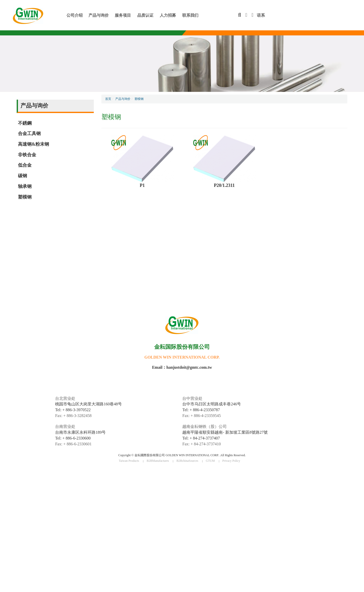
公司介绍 (75, 15)
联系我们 (190, 15)
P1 (142, 185)
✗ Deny (5, 486)
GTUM (210, 461)
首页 (108, 99)
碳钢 (22, 176)
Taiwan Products (129, 461)
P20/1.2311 (224, 185)
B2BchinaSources (187, 461)
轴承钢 (25, 186)
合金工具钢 (29, 134)
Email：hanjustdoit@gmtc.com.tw (182, 367)
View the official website (36, 514)
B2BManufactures (158, 461)
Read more (9, 514)
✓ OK (109, 589)
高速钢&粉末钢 (33, 144)
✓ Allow (6, 481)
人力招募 (168, 15)
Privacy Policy (231, 461)
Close (4, 472)
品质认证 (145, 15)
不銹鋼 (25, 123)
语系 (258, 15)
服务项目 (123, 15)
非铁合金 (27, 155)
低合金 (25, 165)
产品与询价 (99, 15)
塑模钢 (25, 197)
